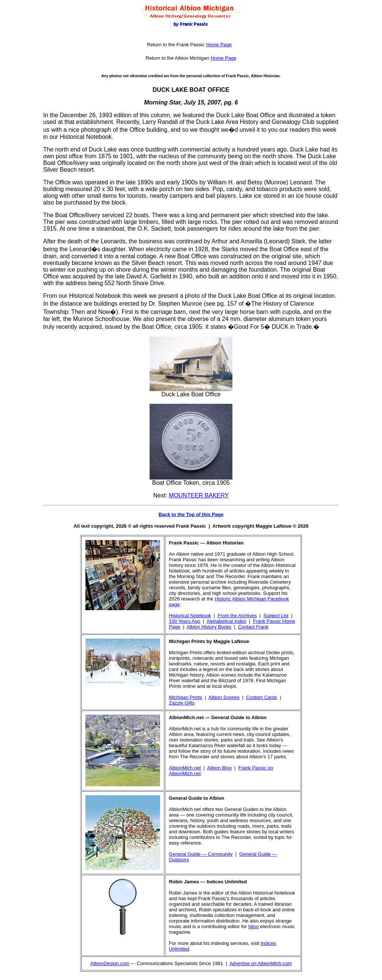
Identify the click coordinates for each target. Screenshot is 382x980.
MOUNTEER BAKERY (199, 495)
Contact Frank (253, 627)
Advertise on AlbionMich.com (261, 963)
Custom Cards (262, 697)
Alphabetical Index (226, 621)
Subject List (276, 616)
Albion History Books (209, 627)
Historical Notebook (190, 616)
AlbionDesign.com (110, 963)
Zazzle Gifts (182, 703)
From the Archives (237, 616)
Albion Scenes (224, 697)
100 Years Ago (185, 621)
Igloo (253, 926)
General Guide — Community (201, 854)
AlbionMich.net (185, 768)
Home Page (219, 45)
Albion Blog (219, 768)
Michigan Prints (186, 697)
